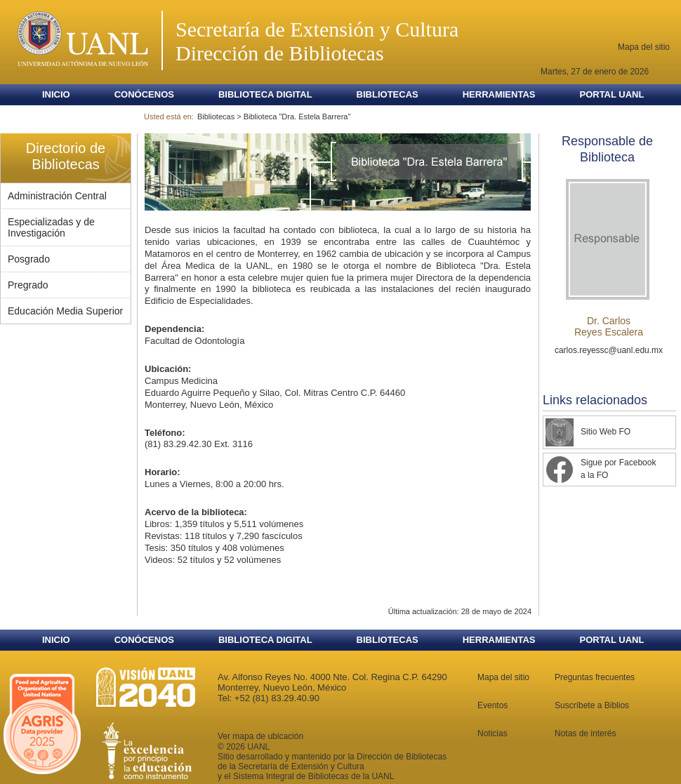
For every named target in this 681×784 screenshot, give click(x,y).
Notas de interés (585, 733)
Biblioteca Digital (265, 94)
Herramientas (499, 94)
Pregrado (28, 285)
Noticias (492, 733)
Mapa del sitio (644, 47)
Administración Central (57, 196)
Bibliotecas (388, 94)
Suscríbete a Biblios (592, 705)
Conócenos (144, 94)
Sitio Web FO (606, 432)
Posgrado (29, 259)
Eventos (492, 705)
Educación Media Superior (65, 311)
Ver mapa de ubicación (260, 736)
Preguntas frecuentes (595, 677)
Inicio (56, 94)
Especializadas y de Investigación (51, 227)
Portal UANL (611, 94)
